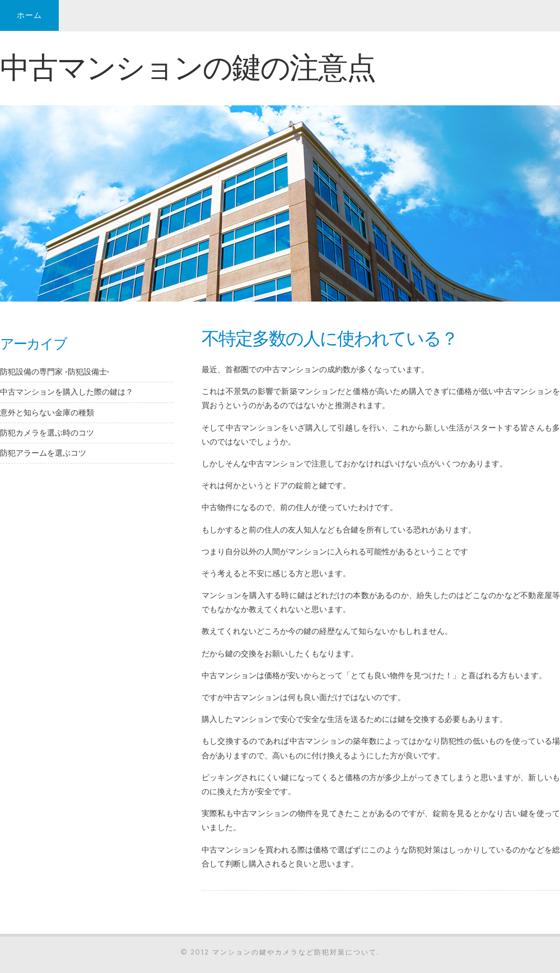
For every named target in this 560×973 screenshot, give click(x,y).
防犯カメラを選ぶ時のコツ (47, 433)
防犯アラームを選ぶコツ (43, 453)
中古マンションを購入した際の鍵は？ (67, 392)
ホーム (29, 15)
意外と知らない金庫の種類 (47, 413)
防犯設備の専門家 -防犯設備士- (55, 372)
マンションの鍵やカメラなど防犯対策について (295, 952)
